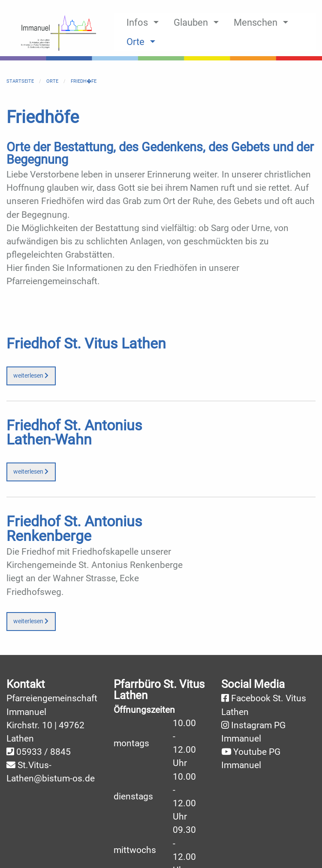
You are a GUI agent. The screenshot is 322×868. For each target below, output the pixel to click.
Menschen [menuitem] (256, 22)
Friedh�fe (84, 81)
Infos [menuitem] (137, 22)
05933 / (33, 752)
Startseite (20, 81)
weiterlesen (31, 376)
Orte (52, 81)
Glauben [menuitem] (191, 22)
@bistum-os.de (64, 778)
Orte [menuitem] (135, 42)
